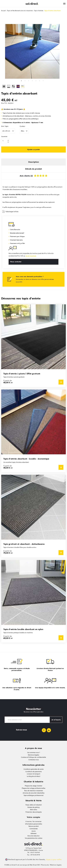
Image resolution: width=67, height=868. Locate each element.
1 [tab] (21, 81)
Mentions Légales (56, 865)
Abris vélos (33, 810)
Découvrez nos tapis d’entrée (21, 298)
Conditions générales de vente (34, 769)
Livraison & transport (33, 774)
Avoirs (34, 831)
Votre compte (33, 817)
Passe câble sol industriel (34, 805)
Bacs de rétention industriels (34, 791)
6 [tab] (40, 81)
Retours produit (34, 826)
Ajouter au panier (33, 149)
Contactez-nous (34, 760)
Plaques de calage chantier (33, 786)
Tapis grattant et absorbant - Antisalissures (24, 544)
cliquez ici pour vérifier (54, 859)
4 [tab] (32, 81)
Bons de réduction (34, 836)
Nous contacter (16, 262)
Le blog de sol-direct (33, 776)
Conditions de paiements (33, 772)
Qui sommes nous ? (34, 753)
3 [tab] (29, 81)
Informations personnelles (34, 824)
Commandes (34, 829)
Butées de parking (33, 807)
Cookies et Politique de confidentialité (33, 757)
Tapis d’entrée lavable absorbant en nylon (23, 629)
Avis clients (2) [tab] (34, 175)
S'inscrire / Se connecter (33, 821)
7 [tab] (43, 81)
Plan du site (45, 865)
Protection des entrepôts (34, 812)
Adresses (33, 833)
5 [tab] (36, 81)
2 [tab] (25, 81)
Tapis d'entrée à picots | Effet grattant (22, 374)
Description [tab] (34, 162)
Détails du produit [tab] (33, 169)
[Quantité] (5, 141)
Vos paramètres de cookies (34, 838)
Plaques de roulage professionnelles (33, 788)
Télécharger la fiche (10, 212)
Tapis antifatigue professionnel (33, 795)
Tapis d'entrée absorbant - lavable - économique (26, 459)
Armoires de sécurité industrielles (34, 793)
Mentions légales (33, 755)
